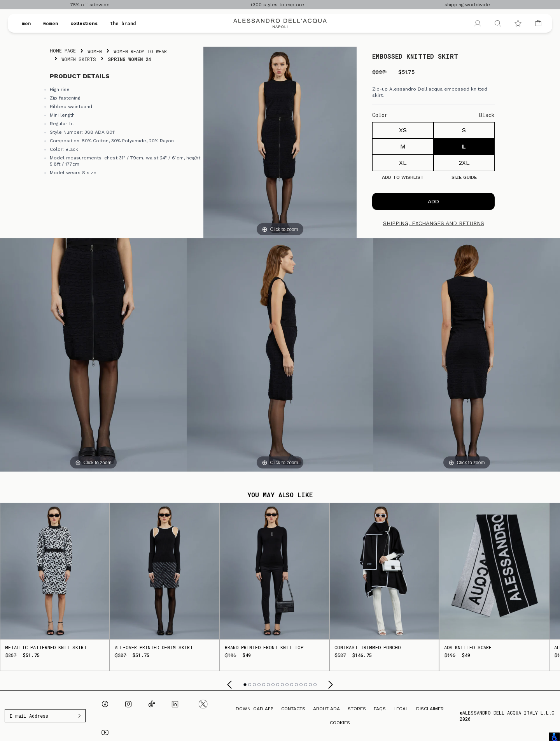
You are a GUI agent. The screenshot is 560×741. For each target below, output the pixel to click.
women (51, 23)
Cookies (340, 723)
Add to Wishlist (403, 177)
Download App (255, 709)
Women (95, 51)
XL (403, 163)
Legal (401, 709)
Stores (357, 709)
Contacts (293, 709)
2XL (464, 163)
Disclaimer (430, 709)
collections (84, 23)
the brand (123, 23)
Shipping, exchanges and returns (434, 223)
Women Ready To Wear (140, 51)
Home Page (63, 51)
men (26, 23)
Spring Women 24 (129, 59)
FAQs (380, 709)
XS (403, 130)
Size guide (464, 177)
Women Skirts (79, 59)
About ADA (326, 709)
